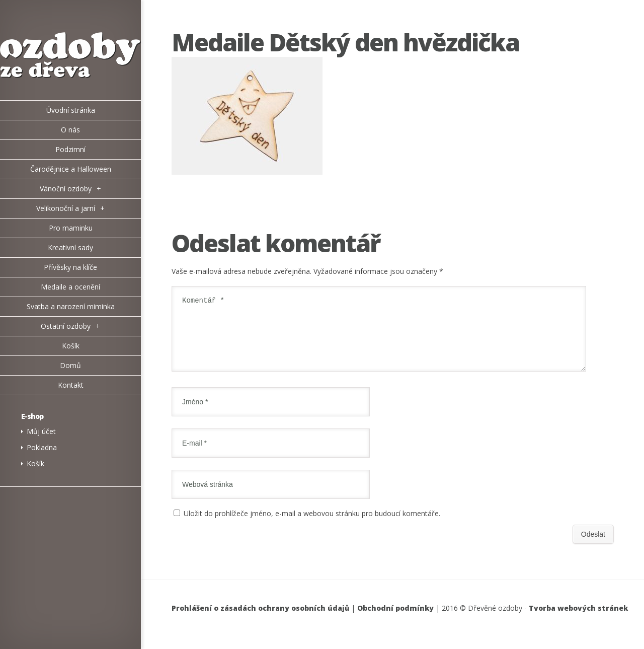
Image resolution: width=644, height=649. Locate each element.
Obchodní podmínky (395, 620)
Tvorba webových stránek (578, 620)
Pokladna (42, 447)
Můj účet (41, 431)
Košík (35, 463)
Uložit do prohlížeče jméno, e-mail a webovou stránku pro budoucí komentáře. (312, 525)
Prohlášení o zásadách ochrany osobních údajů (260, 620)
